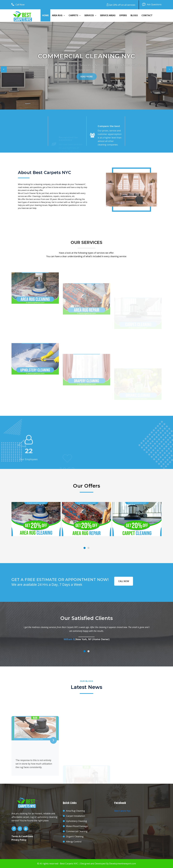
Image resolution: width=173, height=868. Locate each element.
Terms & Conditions (22, 836)
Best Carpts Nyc (122, 811)
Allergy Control (74, 842)
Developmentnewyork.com (123, 864)
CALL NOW (124, 581)
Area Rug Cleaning (75, 811)
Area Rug (58, 15)
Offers (123, 15)
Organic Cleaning (75, 836)
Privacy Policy (19, 840)
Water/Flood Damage (77, 826)
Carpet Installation (76, 816)
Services (90, 15)
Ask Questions (152, 5)
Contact (147, 15)
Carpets (75, 15)
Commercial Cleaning (77, 831)
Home (45, 15)
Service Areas (108, 15)
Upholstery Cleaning (76, 821)
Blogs (134, 15)
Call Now (18, 5)
